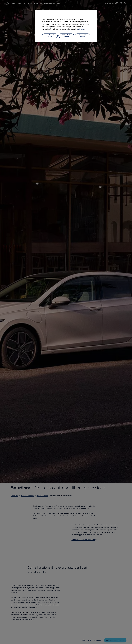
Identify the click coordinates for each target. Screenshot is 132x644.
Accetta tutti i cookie (50, 36)
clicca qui (81, 29)
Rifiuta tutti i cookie (66, 36)
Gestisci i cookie (82, 36)
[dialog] (66, 322)
